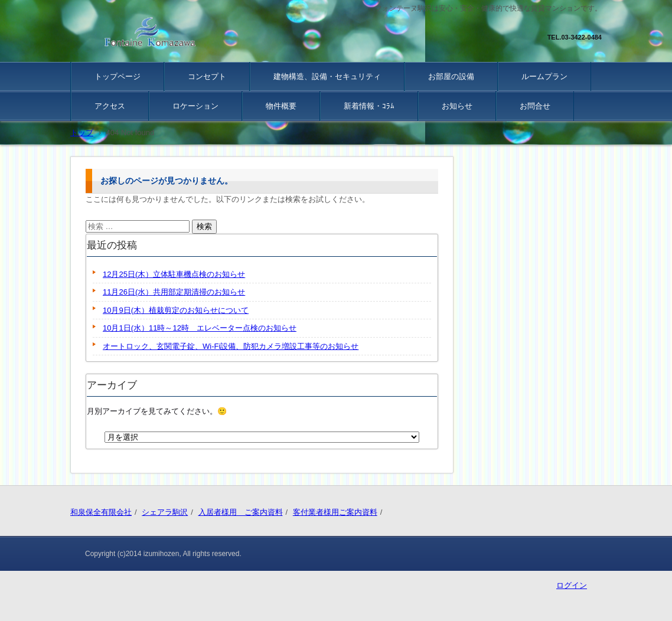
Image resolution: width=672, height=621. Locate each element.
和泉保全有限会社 (101, 512)
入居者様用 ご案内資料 (241, 512)
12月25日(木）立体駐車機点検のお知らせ (174, 274)
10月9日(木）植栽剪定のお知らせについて (176, 310)
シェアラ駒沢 (165, 512)
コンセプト (207, 76)
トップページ (118, 76)
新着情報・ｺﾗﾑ (369, 106)
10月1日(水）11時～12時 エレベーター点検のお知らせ (200, 328)
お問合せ (535, 106)
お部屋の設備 (451, 76)
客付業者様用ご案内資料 (335, 512)
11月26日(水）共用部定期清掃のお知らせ (174, 292)
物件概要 (281, 106)
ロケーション (195, 106)
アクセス (110, 106)
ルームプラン (544, 76)
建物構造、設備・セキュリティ (327, 76)
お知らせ (457, 106)
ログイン (572, 585)
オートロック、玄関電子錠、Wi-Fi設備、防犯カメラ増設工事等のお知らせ (231, 346)
